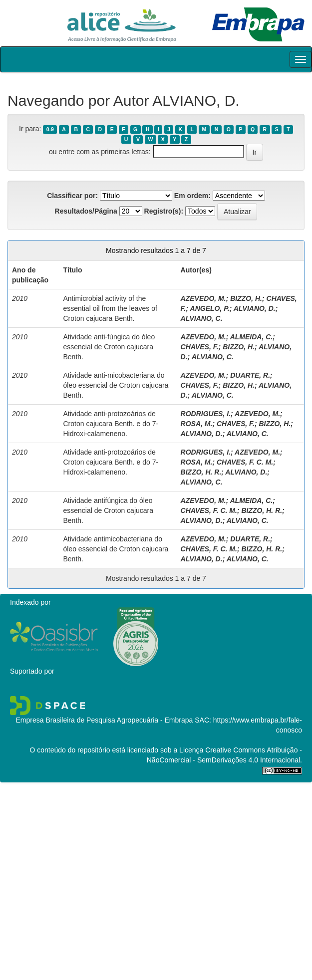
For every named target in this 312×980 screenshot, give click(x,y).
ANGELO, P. (210, 308)
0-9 (50, 129)
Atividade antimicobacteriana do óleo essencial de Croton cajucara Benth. (116, 549)
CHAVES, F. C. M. (245, 462)
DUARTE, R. (250, 375)
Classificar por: (72, 196)
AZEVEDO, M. (203, 298)
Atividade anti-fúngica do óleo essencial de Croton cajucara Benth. (109, 347)
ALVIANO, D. (255, 308)
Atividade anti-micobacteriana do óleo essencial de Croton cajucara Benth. (116, 385)
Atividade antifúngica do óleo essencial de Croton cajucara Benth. (108, 510)
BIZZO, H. (246, 298)
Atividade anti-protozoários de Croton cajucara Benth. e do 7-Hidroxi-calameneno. (111, 424)
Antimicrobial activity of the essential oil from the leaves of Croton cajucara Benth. (110, 308)
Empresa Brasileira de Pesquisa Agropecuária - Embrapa (104, 720)
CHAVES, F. (200, 347)
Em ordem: (192, 196)
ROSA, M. (197, 424)
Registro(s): (164, 211)
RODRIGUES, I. (206, 414)
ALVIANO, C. (202, 318)
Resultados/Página (86, 211)
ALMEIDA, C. (252, 337)
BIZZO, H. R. (201, 472)
